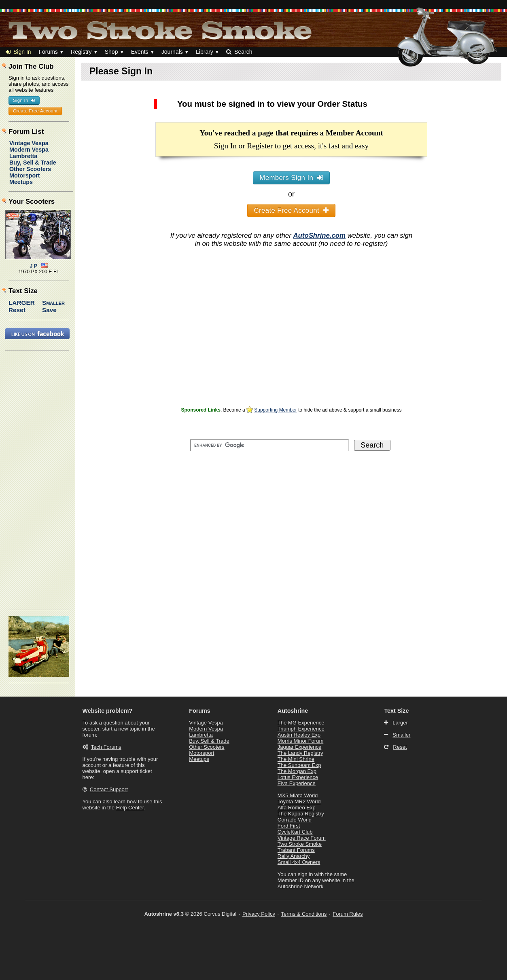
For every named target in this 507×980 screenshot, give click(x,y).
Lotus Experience (298, 777)
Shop (111, 52)
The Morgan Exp (297, 771)
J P (34, 266)
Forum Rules (348, 914)
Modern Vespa (29, 150)
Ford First (289, 826)
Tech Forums (106, 747)
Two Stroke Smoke (300, 844)
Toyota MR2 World (299, 802)
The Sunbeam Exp (299, 765)
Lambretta (23, 156)
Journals (172, 52)
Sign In (18, 52)
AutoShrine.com (319, 235)
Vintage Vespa (29, 143)
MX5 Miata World (298, 795)
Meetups (21, 182)
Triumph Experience (301, 729)
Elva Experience (297, 783)
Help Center (130, 808)
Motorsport (24, 175)
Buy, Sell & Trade (33, 163)
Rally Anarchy (294, 856)
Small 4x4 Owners (299, 862)
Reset (17, 310)
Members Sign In (291, 178)
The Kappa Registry (301, 814)
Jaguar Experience (299, 747)
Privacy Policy (259, 914)
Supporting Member (275, 410)
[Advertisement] (291, 348)
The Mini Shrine (296, 759)
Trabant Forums (296, 850)
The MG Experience (301, 723)
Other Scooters (30, 169)
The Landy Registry (300, 753)
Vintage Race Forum (302, 838)
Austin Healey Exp (299, 735)
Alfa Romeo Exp (297, 808)
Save (49, 310)
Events (140, 52)
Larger (22, 303)
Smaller (53, 303)
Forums (48, 52)
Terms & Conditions (304, 914)
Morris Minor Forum (300, 741)
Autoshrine (293, 711)
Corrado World (295, 820)
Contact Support (109, 789)
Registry (81, 52)
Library (205, 52)
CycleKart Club (295, 832)
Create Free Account (292, 210)
